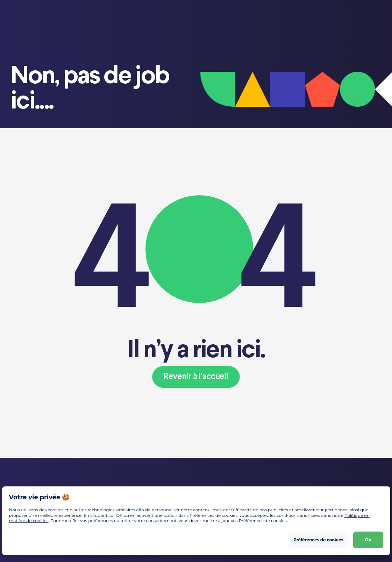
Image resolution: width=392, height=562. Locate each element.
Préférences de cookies (318, 539)
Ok (368, 539)
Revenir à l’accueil (196, 377)
